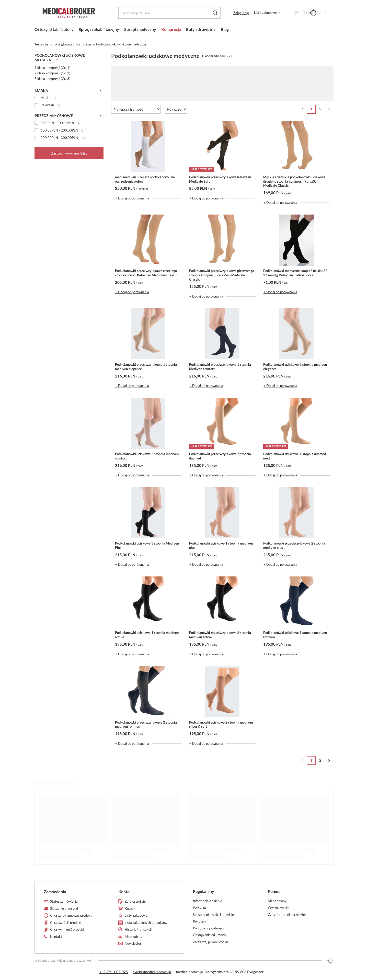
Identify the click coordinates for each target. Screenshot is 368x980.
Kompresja (171, 29)
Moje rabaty (134, 937)
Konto (124, 892)
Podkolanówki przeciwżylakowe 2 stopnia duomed (220, 456)
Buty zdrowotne (201, 29)
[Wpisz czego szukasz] (169, 13)
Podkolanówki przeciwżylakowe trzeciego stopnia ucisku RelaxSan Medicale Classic (146, 273)
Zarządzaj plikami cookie (211, 942)
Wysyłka (199, 908)
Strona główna (61, 44)
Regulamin (201, 921)
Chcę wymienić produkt (67, 930)
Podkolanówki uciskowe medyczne (60, 58)
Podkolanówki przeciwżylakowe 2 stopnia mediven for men (146, 724)
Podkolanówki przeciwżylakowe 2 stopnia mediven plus (294, 545)
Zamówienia (55, 892)
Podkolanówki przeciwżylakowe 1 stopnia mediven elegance (146, 367)
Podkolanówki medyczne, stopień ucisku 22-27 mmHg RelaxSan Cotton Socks (296, 273)
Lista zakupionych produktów (146, 923)
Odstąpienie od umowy (210, 935)
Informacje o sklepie (208, 901)
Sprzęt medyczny (140, 29)
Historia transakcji (138, 930)
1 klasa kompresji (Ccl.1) (52, 68)
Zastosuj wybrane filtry (69, 153)
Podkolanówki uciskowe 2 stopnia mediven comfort (147, 456)
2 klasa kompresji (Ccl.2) (52, 73)
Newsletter (133, 944)
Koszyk (130, 909)
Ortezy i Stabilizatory (54, 29)
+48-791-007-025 (114, 972)
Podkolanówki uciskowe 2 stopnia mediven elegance (295, 367)
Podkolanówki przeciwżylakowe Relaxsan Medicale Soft (220, 179)
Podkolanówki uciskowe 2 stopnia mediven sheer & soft (221, 724)
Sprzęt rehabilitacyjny (99, 29)
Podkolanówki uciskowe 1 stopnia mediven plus (221, 545)
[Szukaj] (215, 13)
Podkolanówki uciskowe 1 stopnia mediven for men (295, 635)
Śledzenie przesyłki (64, 909)
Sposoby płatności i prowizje (213, 915)
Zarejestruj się (135, 901)
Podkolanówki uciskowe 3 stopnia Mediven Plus (147, 545)
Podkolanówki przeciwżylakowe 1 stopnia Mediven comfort (220, 367)
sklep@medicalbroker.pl (152, 972)
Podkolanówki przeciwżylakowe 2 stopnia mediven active (220, 635)
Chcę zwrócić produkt (66, 923)
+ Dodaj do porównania (132, 198)
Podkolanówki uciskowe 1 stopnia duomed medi (295, 456)
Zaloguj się (241, 13)
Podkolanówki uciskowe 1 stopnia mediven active (147, 635)
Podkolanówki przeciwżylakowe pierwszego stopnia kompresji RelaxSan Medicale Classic (222, 275)
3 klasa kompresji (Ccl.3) (52, 79)
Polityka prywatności (208, 928)
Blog (225, 29)
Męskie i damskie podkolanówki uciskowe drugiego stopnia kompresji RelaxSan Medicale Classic (294, 181)
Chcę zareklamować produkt (71, 916)
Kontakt (56, 937)
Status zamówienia (64, 901)
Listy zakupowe (265, 13)
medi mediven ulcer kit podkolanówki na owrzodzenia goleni (145, 179)
